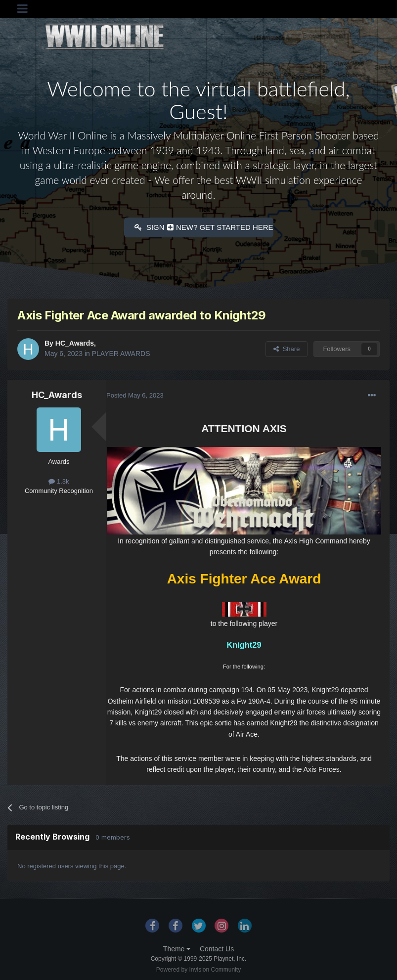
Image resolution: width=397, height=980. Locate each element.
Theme (177, 947)
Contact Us (217, 947)
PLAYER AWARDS (121, 352)
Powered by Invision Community (198, 968)
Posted (135, 394)
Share (287, 347)
